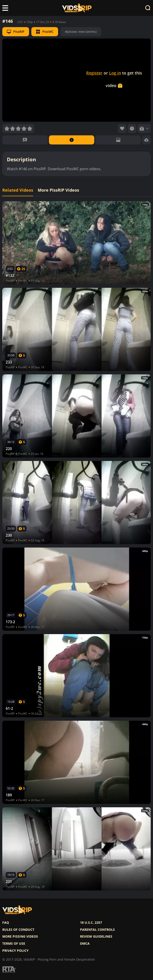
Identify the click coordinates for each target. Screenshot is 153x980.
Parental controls (97, 930)
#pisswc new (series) (81, 32)
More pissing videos (20, 936)
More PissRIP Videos (58, 190)
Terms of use (14, 944)
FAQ (6, 923)
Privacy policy (15, 951)
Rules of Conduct (18, 930)
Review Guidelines (96, 936)
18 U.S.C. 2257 (91, 923)
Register (94, 73)
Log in (115, 73)
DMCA (85, 944)
